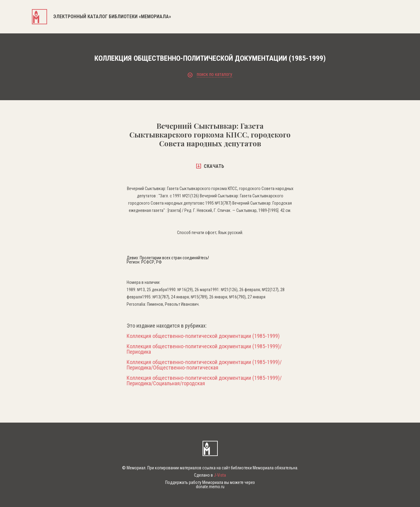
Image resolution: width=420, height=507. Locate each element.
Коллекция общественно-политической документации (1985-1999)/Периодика (204, 349)
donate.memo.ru (210, 487)
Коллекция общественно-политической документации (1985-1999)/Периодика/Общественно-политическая (204, 365)
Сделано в (210, 475)
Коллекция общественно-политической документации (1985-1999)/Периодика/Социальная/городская (204, 381)
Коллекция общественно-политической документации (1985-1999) (203, 336)
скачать (210, 166)
